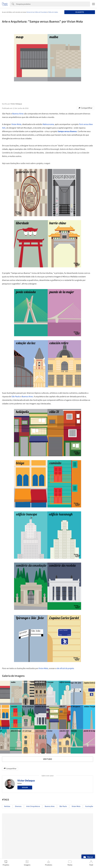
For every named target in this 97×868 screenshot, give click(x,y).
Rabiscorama (48, 124)
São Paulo (16, 397)
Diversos (18, 806)
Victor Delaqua (26, 781)
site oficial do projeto (65, 668)
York (4, 128)
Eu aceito (80, 12)
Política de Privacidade (41, 12)
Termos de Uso (30, 12)
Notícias (7, 806)
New (91, 124)
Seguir (25, 788)
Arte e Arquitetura (33, 806)
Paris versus (84, 124)
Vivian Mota (16, 124)
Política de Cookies (53, 12)
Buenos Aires (18, 114)
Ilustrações (89, 806)
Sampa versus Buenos (67, 131)
